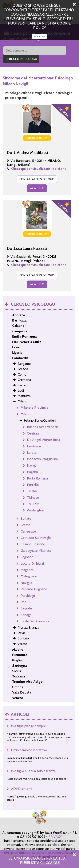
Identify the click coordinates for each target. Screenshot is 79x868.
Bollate (26, 518)
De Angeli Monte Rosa (44, 440)
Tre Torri (33, 504)
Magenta (27, 570)
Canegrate (28, 531)
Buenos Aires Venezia (43, 427)
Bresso (26, 525)
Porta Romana (37, 478)
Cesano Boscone (33, 544)
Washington (35, 510)
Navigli (32, 465)
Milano (25, 414)
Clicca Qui (50, 863)
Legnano (27, 557)
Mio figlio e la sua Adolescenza (33, 771)
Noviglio (26, 583)
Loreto (32, 453)
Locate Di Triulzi (32, 563)
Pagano (32, 472)
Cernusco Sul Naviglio (36, 538)
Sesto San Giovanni (35, 621)
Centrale (33, 433)
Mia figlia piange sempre (28, 726)
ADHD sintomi (21, 789)
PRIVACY (55, 837)
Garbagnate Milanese (36, 551)
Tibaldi (32, 491)
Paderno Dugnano (34, 589)
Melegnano (29, 576)
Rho (23, 602)
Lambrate (34, 446)
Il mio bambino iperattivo (29, 750)
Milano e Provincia (34, 408)
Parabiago (28, 596)
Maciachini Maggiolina (42, 459)
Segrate (26, 608)
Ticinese (33, 498)
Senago (26, 615)
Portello (33, 485)
